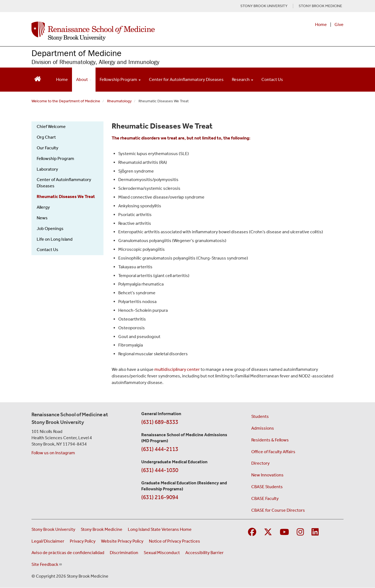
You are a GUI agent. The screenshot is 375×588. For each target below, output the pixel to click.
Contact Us (272, 79)
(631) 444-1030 (160, 470)
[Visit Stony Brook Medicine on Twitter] (268, 532)
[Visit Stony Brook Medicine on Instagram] (300, 532)
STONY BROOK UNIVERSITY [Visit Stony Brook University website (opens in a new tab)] (264, 6)
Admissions (263, 428)
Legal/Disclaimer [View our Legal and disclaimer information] (48, 541)
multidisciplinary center (177, 369)
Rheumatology (119, 101)
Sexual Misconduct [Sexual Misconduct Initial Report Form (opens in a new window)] (162, 553)
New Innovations (267, 475)
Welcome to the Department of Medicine (66, 101)
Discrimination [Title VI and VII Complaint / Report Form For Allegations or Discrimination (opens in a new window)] (124, 553)
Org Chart (46, 137)
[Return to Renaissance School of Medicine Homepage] (38, 78)
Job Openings (50, 228)
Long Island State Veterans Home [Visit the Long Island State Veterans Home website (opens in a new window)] (160, 529)
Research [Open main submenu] (243, 79)
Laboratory (47, 169)
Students (260, 416)
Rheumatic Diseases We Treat (66, 197)
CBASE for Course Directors (278, 510)
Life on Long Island (55, 239)
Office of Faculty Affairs (273, 452)
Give (339, 24)
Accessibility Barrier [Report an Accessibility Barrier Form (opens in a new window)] (204, 553)
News (42, 218)
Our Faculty (47, 148)
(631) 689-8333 (160, 422)
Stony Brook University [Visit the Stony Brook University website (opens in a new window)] (53, 529)
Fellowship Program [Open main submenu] (120, 79)
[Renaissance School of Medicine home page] (131, 31)
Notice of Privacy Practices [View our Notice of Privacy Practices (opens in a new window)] (174, 541)
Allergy (43, 207)
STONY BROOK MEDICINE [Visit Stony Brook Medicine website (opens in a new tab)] (320, 6)
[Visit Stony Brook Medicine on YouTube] (284, 532)
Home (321, 24)
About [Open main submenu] (84, 79)
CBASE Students (267, 487)
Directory (260, 463)
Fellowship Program (55, 158)
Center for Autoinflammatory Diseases (186, 79)
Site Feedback (47, 564)
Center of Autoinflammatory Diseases (64, 183)
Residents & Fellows (270, 440)
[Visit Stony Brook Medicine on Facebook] (252, 532)
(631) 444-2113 (160, 449)
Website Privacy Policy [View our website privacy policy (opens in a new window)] (122, 541)
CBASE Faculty (265, 498)
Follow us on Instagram (53, 453)
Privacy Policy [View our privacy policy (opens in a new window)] (83, 541)
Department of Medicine (77, 53)
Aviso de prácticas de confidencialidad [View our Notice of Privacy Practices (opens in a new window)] (68, 553)
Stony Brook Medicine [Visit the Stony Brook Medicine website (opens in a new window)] (102, 529)
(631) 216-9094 (160, 497)
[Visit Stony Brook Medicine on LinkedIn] (315, 532)
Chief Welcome (51, 126)
